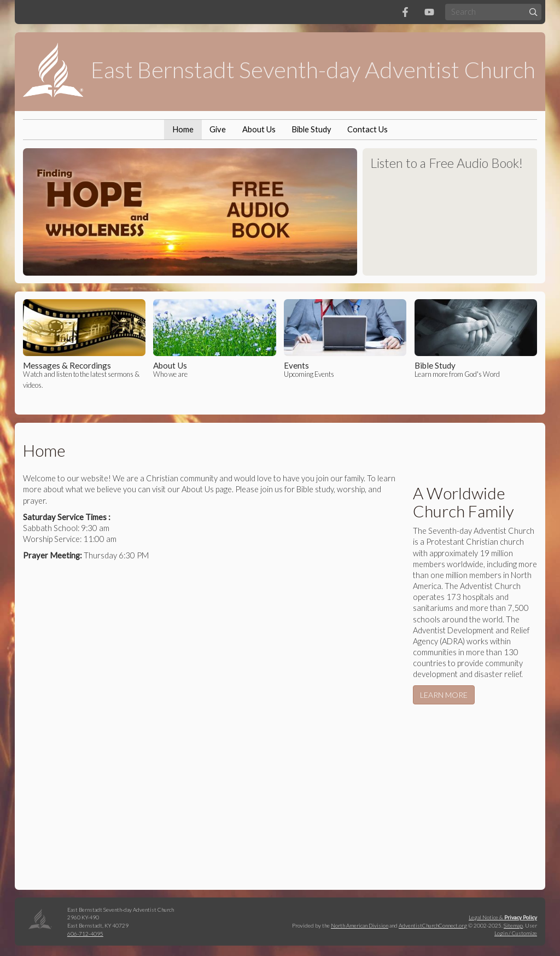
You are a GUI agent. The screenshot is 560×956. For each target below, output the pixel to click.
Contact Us (367, 129)
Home (183, 129)
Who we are (214, 339)
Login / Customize (516, 933)
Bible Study (311, 129)
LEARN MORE (444, 695)
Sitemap (513, 925)
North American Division (360, 925)
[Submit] (533, 12)
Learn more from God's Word (476, 339)
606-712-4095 (85, 934)
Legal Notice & (503, 917)
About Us (259, 129)
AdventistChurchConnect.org (433, 925)
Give (218, 129)
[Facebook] (405, 12)
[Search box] (493, 12)
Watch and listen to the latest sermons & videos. (84, 344)
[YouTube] (429, 12)
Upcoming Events (345, 339)
